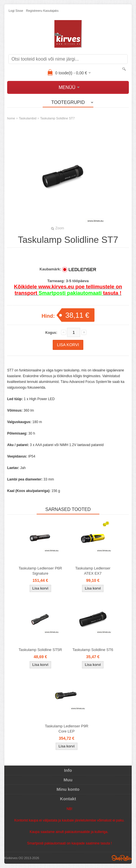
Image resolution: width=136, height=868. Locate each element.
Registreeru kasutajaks (42, 11)
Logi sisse (16, 11)
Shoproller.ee (122, 858)
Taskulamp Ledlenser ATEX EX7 (93, 571)
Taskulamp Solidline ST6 (93, 650)
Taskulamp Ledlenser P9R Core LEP (67, 729)
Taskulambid (28, 118)
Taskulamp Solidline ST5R (40, 650)
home (11, 118)
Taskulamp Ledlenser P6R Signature (40, 571)
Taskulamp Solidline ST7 (57, 118)
